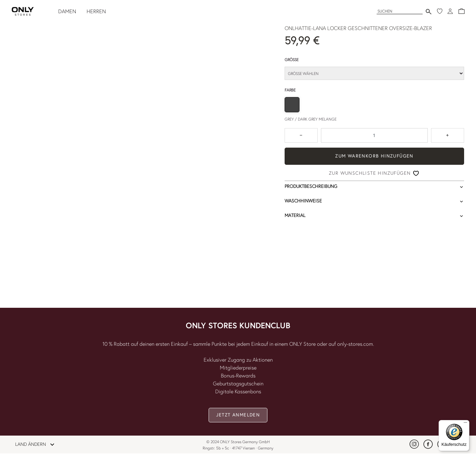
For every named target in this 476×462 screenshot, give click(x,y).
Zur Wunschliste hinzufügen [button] (370, 173)
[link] (414, 444)
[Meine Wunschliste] (440, 11)
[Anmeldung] (450, 11)
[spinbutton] (374, 135)
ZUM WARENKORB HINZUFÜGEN (374, 156)
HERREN (96, 11)
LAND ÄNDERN (37, 444)
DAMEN (67, 11)
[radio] (292, 105)
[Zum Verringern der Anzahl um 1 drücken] (301, 135)
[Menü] (465, 424)
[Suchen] (400, 11)
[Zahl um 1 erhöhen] (448, 135)
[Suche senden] (429, 11)
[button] (461, 11)
